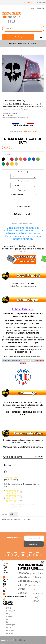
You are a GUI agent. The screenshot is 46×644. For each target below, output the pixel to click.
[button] (34, 175)
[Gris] (16, 160)
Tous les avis (39, 457)
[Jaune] (12, 164)
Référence (15, 131)
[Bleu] (34, 160)
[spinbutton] (23, 176)
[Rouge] (12, 160)
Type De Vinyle (23, 190)
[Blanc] (8, 160)
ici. (42, 356)
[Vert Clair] (38, 160)
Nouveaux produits (39, 571)
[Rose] (25, 160)
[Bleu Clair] (29, 160)
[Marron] (8, 164)
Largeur (23, 181)
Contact (22, 593)
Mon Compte (37, 8)
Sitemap (38, 577)
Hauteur (23, 172)
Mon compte (30, 571)
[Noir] (3, 160)
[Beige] (16, 164)
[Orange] (21, 160)
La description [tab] (23, 206)
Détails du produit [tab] (23, 214)
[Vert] (3, 164)
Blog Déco (36, 599)
